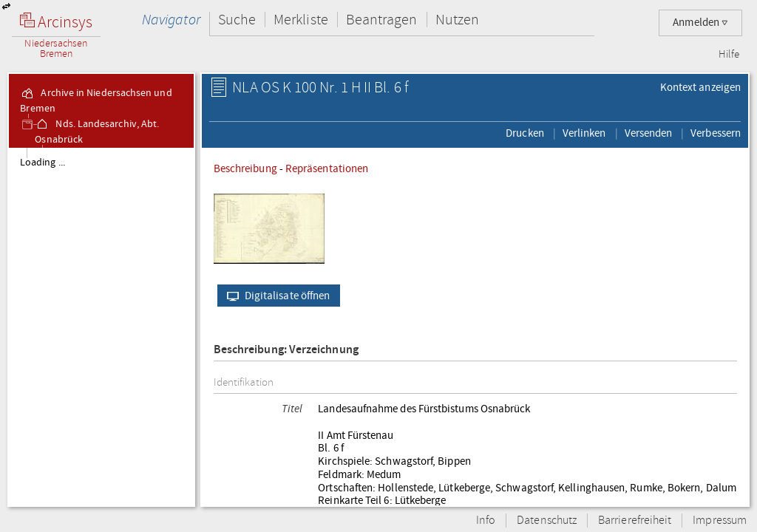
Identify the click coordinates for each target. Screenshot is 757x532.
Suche (237, 20)
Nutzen (457, 20)
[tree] (101, 327)
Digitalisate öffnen (275, 296)
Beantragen (382, 20)
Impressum (720, 521)
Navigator (171, 20)
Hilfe (729, 55)
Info (486, 521)
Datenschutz (547, 521)
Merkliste (301, 20)
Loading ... (43, 163)
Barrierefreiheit (635, 521)
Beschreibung (245, 168)
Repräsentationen (327, 168)
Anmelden (700, 23)
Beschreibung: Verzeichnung (286, 350)
